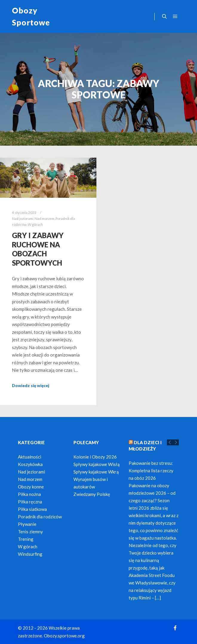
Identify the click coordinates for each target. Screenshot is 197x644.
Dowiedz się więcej (31, 386)
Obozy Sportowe (31, 16)
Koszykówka (30, 464)
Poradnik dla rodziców (40, 517)
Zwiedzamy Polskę (92, 494)
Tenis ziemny (30, 532)
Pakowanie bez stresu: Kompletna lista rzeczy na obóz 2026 (151, 471)
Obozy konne (31, 487)
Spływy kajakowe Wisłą (97, 464)
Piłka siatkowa (32, 509)
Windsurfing (30, 554)
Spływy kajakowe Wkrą (96, 472)
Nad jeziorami (23, 218)
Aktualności (30, 457)
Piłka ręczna (30, 502)
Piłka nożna (29, 494)
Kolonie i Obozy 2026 (95, 457)
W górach (35, 224)
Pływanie (27, 524)
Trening (26, 539)
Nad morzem (44, 218)
